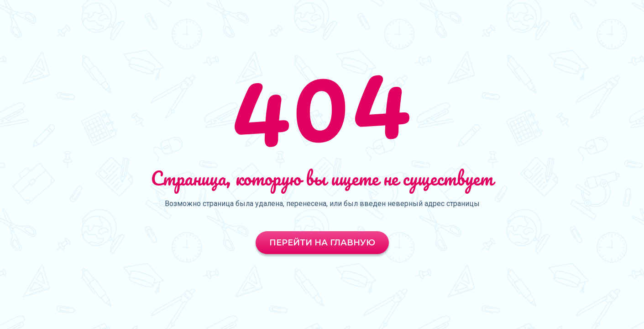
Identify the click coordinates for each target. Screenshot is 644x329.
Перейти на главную (322, 243)
